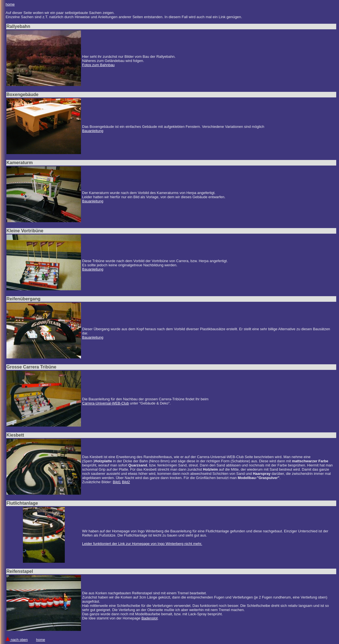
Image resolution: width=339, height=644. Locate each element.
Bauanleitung (93, 131)
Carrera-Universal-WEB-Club (106, 403)
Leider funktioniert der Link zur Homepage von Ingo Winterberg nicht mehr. (142, 544)
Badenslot (149, 618)
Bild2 (126, 482)
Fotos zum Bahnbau (98, 65)
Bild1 (117, 482)
